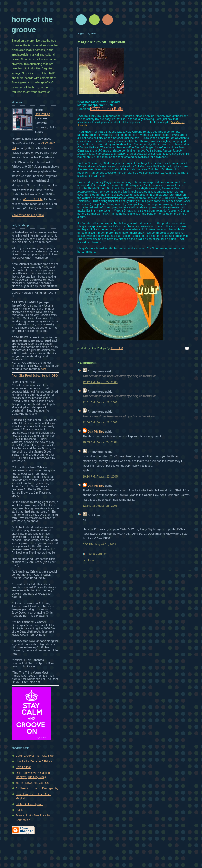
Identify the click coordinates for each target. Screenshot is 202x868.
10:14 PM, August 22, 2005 (100, 476)
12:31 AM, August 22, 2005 (100, 402)
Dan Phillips (42, 114)
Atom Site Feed (22, 375)
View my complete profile (28, 215)
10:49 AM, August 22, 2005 (100, 442)
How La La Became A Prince (34, 761)
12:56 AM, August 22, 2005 (100, 422)
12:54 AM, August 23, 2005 (100, 506)
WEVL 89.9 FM (33, 199)
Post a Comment (97, 554)
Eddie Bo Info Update (29, 804)
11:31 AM (117, 348)
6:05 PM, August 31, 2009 (99, 544)
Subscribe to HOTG (45, 375)
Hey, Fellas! (23, 767)
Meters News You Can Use (33, 783)
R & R (19, 810)
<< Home (89, 560)
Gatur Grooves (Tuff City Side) (35, 756)
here (44, 369)
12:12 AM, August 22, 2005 (100, 382)
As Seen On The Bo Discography (37, 788)
